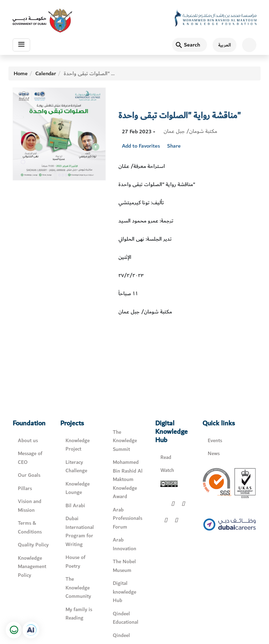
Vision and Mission (30, 506)
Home (21, 73)
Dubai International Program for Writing (80, 532)
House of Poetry (75, 562)
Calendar (46, 73)
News (214, 454)
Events (215, 441)
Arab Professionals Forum (127, 518)
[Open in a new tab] (31, 630)
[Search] (189, 45)
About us (28, 441)
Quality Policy (33, 545)
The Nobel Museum (124, 566)
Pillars (25, 489)
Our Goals (29, 475)
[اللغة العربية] (222, 45)
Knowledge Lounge (78, 488)
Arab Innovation (125, 544)
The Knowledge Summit (125, 441)
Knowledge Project (78, 445)
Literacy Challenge (76, 467)
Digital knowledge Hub (125, 592)
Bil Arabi (75, 506)
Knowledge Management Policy (32, 567)
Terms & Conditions (30, 528)
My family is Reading (79, 614)
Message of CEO (30, 458)
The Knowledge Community (78, 588)
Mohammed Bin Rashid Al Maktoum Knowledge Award (128, 479)
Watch (167, 470)
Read (166, 457)
